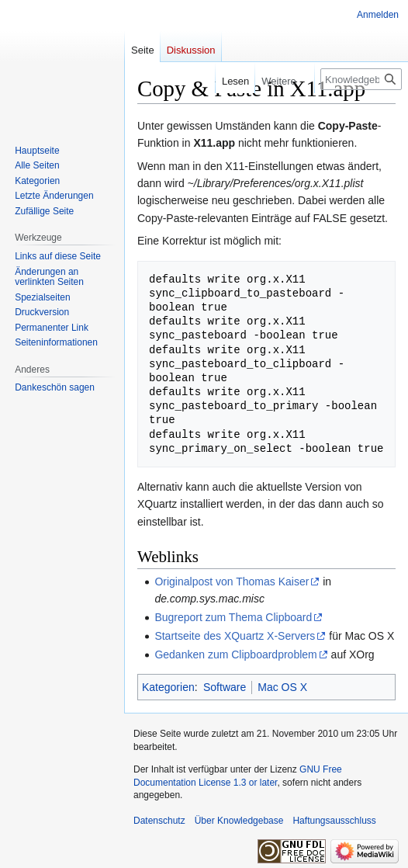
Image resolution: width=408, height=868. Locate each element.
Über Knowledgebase (239, 821)
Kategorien (168, 687)
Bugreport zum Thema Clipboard (233, 617)
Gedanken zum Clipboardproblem (235, 654)
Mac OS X (282, 687)
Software (225, 687)
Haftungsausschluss (334, 821)
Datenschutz (159, 821)
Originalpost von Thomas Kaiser (232, 582)
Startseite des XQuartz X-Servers (235, 636)
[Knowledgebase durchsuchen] (361, 79)
